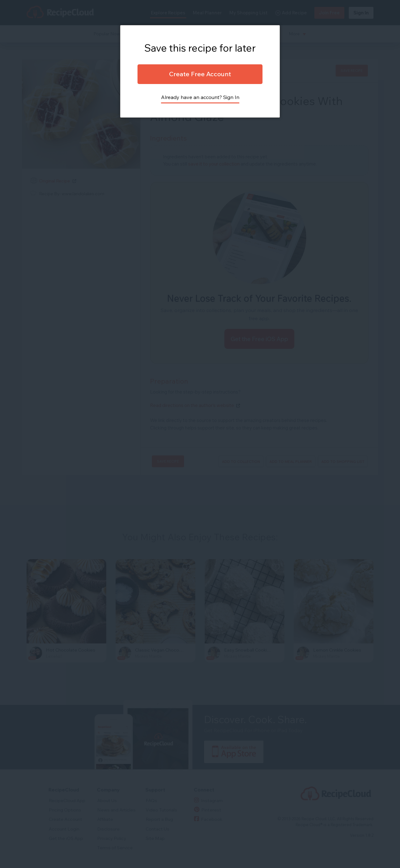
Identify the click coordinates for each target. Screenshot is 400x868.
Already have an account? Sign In (200, 97)
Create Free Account (200, 74)
